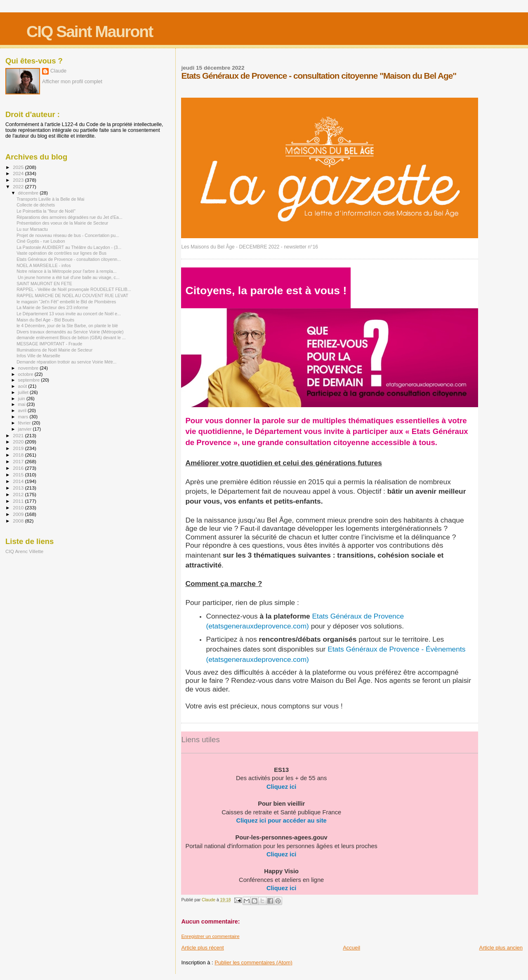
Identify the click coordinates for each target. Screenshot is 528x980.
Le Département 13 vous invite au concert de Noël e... (69, 314)
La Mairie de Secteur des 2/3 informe (52, 307)
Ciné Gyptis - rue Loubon (41, 241)
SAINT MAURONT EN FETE (44, 284)
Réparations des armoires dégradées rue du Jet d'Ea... (70, 217)
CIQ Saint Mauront (90, 32)
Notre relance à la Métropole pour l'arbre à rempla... (67, 271)
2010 (19, 508)
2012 (19, 494)
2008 (19, 521)
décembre (29, 193)
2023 (19, 180)
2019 (19, 448)
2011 (19, 501)
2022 (19, 186)
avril (23, 410)
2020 (19, 442)
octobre (26, 374)
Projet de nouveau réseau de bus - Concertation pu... (68, 235)
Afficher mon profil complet (72, 82)
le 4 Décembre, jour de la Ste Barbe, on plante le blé (67, 326)
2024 (19, 173)
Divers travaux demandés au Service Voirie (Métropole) (70, 332)
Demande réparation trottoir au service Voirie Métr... (66, 362)
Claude (58, 71)
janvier (26, 429)
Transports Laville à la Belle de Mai (50, 199)
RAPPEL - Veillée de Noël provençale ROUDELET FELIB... (74, 289)
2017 (19, 461)
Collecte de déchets (36, 205)
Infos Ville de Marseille (38, 356)
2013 (19, 488)
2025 (19, 167)
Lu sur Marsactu (32, 229)
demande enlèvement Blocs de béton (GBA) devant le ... (71, 338)
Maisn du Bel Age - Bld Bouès (45, 320)
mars (24, 417)
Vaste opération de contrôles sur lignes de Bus (61, 253)
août (23, 386)
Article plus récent (202, 948)
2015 (19, 475)
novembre (29, 368)
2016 (19, 468)
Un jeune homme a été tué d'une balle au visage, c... (68, 277)
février (25, 423)
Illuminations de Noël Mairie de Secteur (54, 350)
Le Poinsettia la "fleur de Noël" (46, 211)
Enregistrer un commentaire (210, 936)
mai (22, 404)
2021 (19, 435)
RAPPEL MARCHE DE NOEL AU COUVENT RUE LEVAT (72, 295)
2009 (19, 514)
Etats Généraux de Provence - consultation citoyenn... (69, 259)
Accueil (351, 948)
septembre (30, 380)
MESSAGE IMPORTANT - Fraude (49, 344)
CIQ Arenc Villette (24, 551)
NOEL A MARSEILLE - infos (44, 265)
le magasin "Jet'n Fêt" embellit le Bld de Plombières (66, 302)
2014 (19, 481)
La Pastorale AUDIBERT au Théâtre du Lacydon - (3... (69, 247)
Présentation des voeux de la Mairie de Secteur (62, 223)
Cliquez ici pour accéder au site (282, 821)
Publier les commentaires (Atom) (253, 962)
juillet (24, 392)
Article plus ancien (501, 948)
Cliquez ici (281, 787)
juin (22, 399)
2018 (19, 455)
